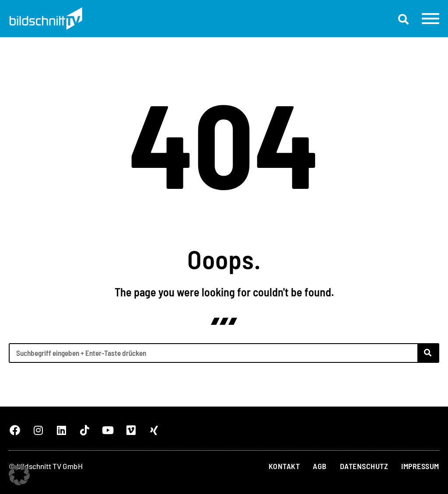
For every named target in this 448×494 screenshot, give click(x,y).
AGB (320, 466)
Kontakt (284, 466)
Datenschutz (364, 466)
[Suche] (428, 353)
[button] (403, 19)
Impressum (420, 466)
